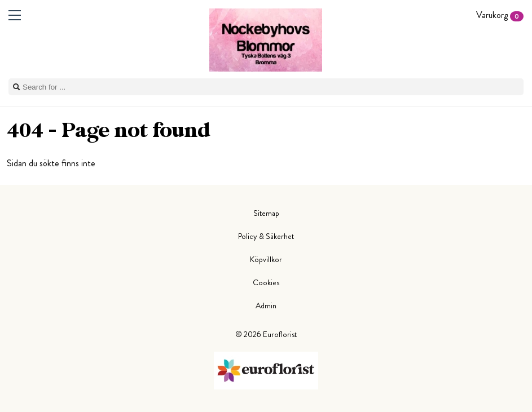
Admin (266, 305)
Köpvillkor (266, 259)
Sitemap (266, 213)
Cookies (266, 282)
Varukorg (500, 15)
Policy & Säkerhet (266, 236)
